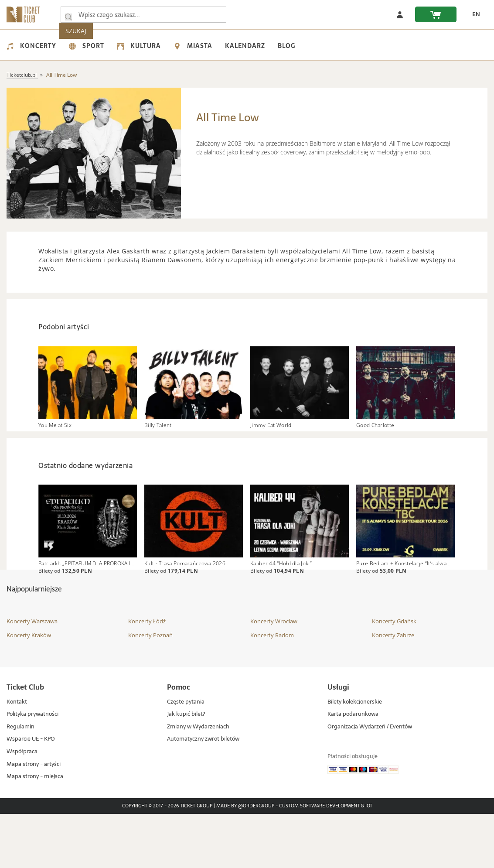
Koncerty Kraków (29, 689)
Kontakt (17, 756)
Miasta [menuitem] (193, 46)
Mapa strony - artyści (34, 818)
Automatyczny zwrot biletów (203, 793)
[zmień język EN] (473, 14)
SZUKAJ (252, 15)
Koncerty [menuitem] (31, 46)
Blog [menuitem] (286, 46)
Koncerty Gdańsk (394, 675)
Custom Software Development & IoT (326, 860)
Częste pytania (186, 756)
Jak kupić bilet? (186, 768)
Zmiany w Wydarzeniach (198, 781)
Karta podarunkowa (353, 768)
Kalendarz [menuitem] (245, 46)
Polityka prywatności (32, 768)
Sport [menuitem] (87, 46)
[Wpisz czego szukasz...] (68, 15)
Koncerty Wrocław (274, 675)
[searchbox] (148, 15)
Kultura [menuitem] (139, 46)
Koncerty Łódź (147, 675)
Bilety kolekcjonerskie (355, 756)
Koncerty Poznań (150, 689)
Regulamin (20, 781)
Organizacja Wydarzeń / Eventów (370, 781)
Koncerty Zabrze (393, 689)
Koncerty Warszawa (32, 675)
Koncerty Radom (272, 689)
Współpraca (22, 806)
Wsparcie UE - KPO (31, 793)
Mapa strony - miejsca (35, 831)
